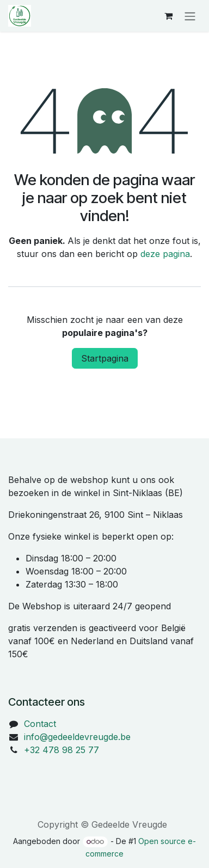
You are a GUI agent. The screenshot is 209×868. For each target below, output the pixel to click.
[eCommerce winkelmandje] (168, 16)
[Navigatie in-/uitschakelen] (190, 16)
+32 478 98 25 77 (62, 750)
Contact (40, 724)
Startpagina (105, 358)
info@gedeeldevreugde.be (77, 737)
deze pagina (165, 254)
